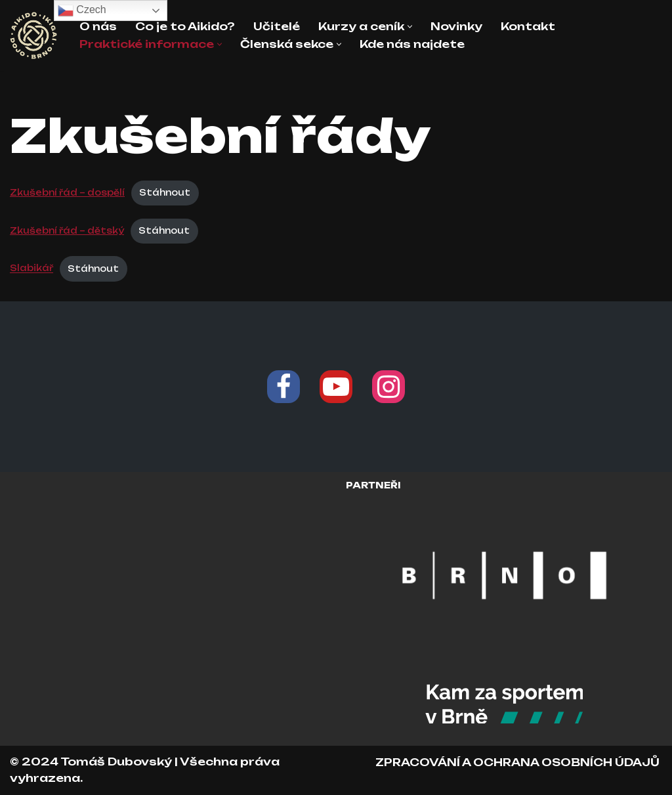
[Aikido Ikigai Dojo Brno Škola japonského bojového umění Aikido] (33, 35)
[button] (410, 27)
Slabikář (31, 269)
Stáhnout (165, 192)
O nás (98, 26)
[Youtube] (336, 387)
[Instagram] (388, 387)
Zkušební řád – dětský (67, 230)
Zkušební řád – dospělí (67, 192)
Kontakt (528, 26)
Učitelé (277, 26)
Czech (82, 11)
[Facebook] (283, 387)
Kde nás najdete (412, 44)
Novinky (456, 26)
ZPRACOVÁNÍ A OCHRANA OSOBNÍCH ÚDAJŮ (517, 762)
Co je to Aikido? (185, 26)
